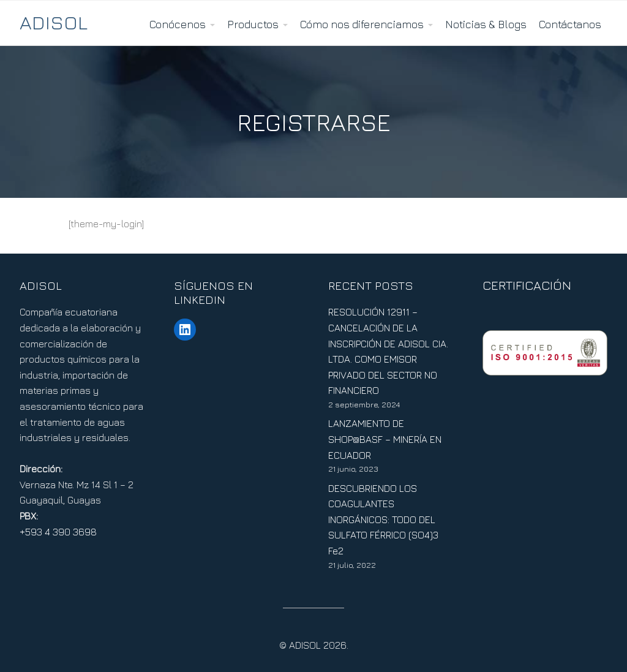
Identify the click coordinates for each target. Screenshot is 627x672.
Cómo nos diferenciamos (362, 24)
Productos (253, 24)
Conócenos (178, 24)
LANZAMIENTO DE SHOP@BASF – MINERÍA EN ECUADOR (385, 439)
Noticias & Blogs (486, 24)
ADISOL (54, 22)
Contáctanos (570, 24)
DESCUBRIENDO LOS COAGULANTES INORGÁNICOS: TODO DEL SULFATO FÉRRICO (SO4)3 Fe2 (383, 519)
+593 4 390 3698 (58, 532)
